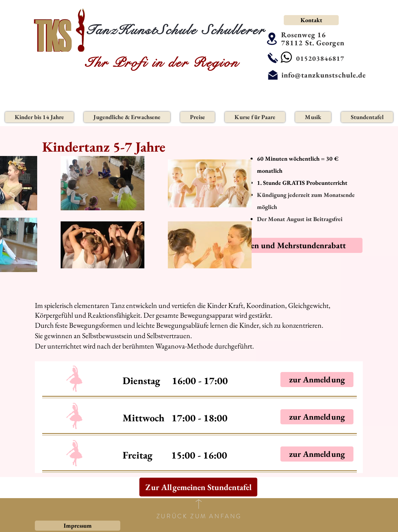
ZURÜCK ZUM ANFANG (199, 516)
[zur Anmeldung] (317, 380)
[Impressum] (78, 526)
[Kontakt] (311, 20)
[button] (39, 117)
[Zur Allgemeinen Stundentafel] (198, 487)
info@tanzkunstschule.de (324, 75)
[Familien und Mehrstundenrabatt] (287, 245)
